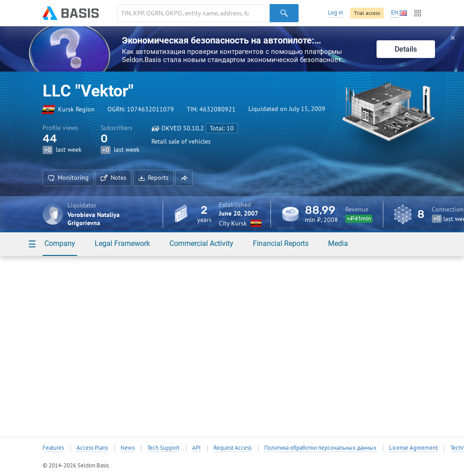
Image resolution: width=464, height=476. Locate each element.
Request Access (232, 448)
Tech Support (163, 448)
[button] (184, 178)
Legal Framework (122, 243)
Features (53, 448)
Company (60, 243)
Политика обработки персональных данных (320, 448)
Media (338, 243)
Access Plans (92, 448)
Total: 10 (222, 128)
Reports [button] (153, 178)
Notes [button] (114, 178)
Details (406, 49)
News (128, 448)
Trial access (367, 13)
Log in (336, 12)
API (196, 448)
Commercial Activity (201, 243)
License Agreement (413, 448)
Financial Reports (281, 243)
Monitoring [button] (68, 178)
